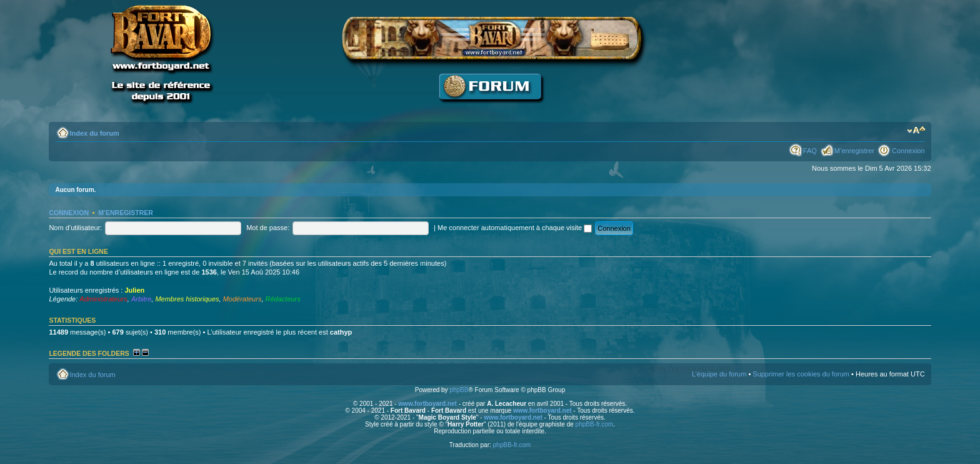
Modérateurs (242, 299)
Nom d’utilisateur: (75, 228)
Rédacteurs (283, 299)
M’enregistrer (854, 151)
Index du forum (94, 133)
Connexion (908, 151)
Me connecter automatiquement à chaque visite (515, 228)
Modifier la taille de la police (916, 131)
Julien (134, 290)
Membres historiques (187, 299)
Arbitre (141, 299)
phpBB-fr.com (595, 424)
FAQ (810, 151)
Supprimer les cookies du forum (801, 374)
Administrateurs (103, 299)
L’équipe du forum (719, 374)
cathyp (341, 332)
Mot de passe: (268, 228)
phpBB (459, 390)
